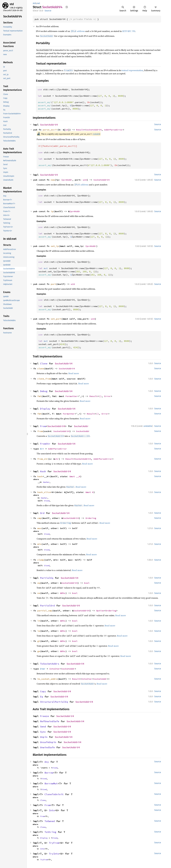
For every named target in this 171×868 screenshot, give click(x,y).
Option (100, 611)
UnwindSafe (47, 747)
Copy (43, 691)
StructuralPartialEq (54, 702)
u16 (85, 180)
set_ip (55, 246)
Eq (42, 697)
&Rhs (63, 593)
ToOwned (50, 821)
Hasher (46, 482)
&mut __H (75, 476)
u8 (67, 130)
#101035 (96, 134)
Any (47, 762)
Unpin (44, 737)
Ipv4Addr (67, 180)
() (100, 396)
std (12, 4)
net (38, 3)
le (39, 631)
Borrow (49, 773)
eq (39, 583)
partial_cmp (45, 611)
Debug (44, 391)
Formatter (71, 396)
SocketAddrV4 (49, 125)
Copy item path (67, 7)
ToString (50, 832)
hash (40, 476)
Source (48, 11)
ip (52, 211)
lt (39, 621)
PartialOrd (47, 606)
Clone (44, 363)
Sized (47, 501)
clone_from (44, 379)
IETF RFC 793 (129, 31)
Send (43, 727)
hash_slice (44, 492)
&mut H (90, 492)
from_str (43, 459)
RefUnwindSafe (50, 721)
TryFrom (54, 843)
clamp (41, 560)
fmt (39, 396)
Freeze (44, 716)
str (57, 459)
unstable (148, 426)
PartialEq (47, 578)
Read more (74, 373)
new (53, 180)
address (78, 31)
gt (39, 641)
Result (80, 130)
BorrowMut (51, 783)
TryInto (54, 854)
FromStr (45, 444)
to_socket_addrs (47, 679)
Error (108, 396)
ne (39, 593)
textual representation (132, 70)
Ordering (91, 518)
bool (87, 583)
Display (45, 409)
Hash (43, 471)
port (53, 284)
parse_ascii (50, 130)
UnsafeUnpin (48, 742)
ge (39, 651)
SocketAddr (81, 426)
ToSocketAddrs (50, 664)
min (39, 544)
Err (42, 449)
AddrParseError (114, 130)
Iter (43, 669)
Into (52, 810)
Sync (43, 732)
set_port (56, 319)
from (40, 431)
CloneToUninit (54, 794)
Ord (42, 513)
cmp (39, 518)
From (43, 426)
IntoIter (55, 669)
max (39, 528)
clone (41, 369)
